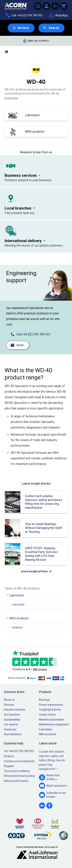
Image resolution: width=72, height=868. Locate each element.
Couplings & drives (50, 710)
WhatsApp (58, 16)
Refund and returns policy (19, 776)
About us (9, 700)
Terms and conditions (17, 771)
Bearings (44, 700)
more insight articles (34, 571)
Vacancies (10, 729)
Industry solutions (14, 710)
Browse (23, 28)
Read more (11, 98)
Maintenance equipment (54, 724)
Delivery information (16, 781)
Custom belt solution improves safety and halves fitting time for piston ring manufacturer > (52, 760)
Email (20, 345)
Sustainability (12, 720)
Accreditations (13, 734)
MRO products (19, 618)
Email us (9, 756)
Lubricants (18, 604)
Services (9, 705)
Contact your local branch (19, 761)
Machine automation (52, 720)
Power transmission (51, 705)
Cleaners (17, 627)
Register (9, 766)
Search (54, 28)
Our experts (11, 724)
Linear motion (47, 715)
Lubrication (17, 595)
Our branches (12, 715)
